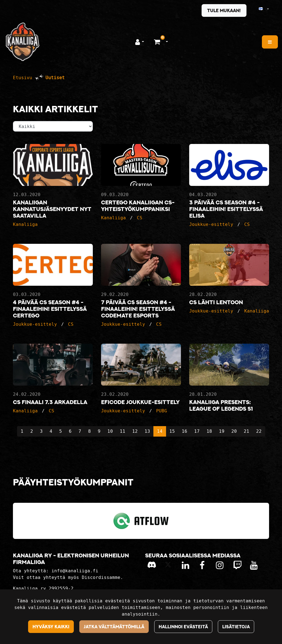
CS (140, 218)
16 (185, 431)
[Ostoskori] (158, 42)
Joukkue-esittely (211, 224)
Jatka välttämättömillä (114, 627)
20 (234, 431)
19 (222, 431)
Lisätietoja (236, 627)
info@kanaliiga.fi (75, 571)
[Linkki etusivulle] (23, 42)
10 (110, 431)
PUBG (162, 411)
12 (135, 431)
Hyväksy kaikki (51, 627)
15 (172, 431)
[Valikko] (270, 42)
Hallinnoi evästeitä (183, 627)
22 (259, 431)
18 (209, 431)
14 (160, 431)
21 (246, 431)
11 (123, 431)
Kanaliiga (25, 224)
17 (197, 431)
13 (147, 431)
